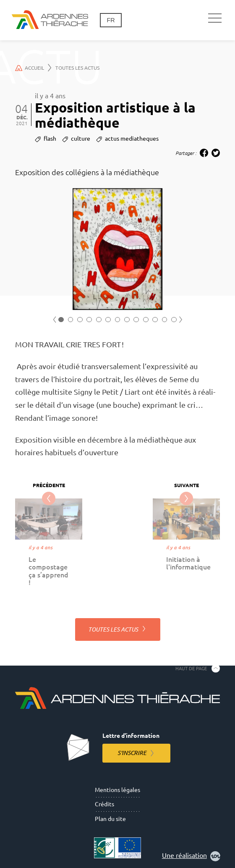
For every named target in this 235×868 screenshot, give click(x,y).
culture (81, 139)
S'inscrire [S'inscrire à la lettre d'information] (132, 753)
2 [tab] (71, 320)
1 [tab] (61, 320)
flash (50, 139)
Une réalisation (191, 856)
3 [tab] (80, 320)
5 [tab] (99, 320)
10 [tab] (146, 320)
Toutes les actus (77, 68)
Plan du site (110, 819)
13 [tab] (174, 320)
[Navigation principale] (215, 18)
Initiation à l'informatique (188, 563)
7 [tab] (118, 320)
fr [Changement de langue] (111, 20)
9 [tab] (136, 320)
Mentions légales (117, 790)
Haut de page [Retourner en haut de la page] (191, 668)
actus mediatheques (132, 139)
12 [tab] (165, 320)
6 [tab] (108, 320)
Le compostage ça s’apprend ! (48, 571)
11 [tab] (155, 320)
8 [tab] (127, 320)
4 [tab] (89, 320)
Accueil (33, 68)
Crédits (104, 804)
